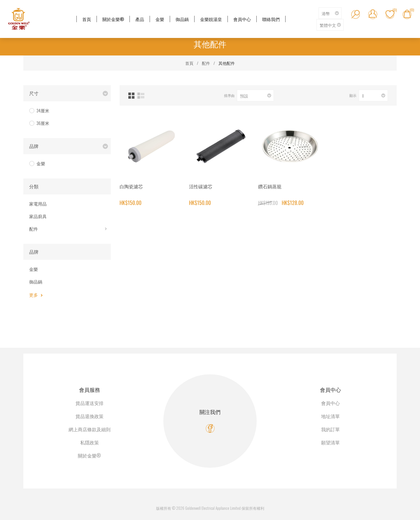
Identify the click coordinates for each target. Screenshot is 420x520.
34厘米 (43, 110)
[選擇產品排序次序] (255, 95)
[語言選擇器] (330, 25)
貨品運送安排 (90, 403)
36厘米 (43, 123)
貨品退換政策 (90, 416)
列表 (141, 96)
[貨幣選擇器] (330, 13)
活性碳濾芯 (201, 186)
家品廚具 (38, 216)
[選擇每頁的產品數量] (373, 95)
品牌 (34, 146)
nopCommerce (217, 501)
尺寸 (34, 93)
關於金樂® (89, 455)
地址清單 (330, 416)
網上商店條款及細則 (90, 429)
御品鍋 (36, 281)
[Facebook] (210, 428)
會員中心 (330, 403)
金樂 (41, 163)
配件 (34, 229)
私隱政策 (90, 442)
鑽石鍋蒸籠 (270, 186)
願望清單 (330, 442)
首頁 (189, 63)
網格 (131, 96)
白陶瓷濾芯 (131, 186)
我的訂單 (330, 429)
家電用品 (38, 204)
